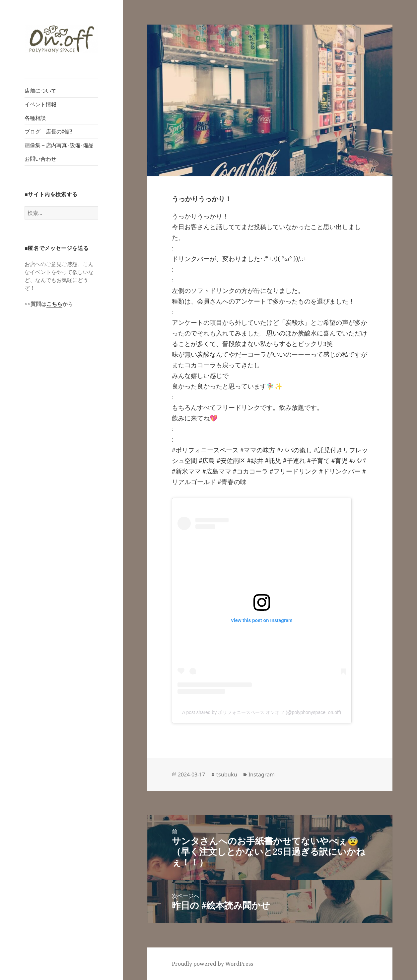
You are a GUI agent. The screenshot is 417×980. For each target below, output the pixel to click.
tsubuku (227, 774)
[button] (61, 39)
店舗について (40, 91)
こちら (54, 304)
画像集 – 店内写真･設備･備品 (59, 145)
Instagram (262, 774)
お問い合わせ (40, 159)
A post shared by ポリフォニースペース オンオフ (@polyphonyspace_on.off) (262, 712)
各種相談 (35, 118)
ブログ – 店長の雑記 (48, 132)
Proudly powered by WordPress (212, 964)
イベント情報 (40, 104)
